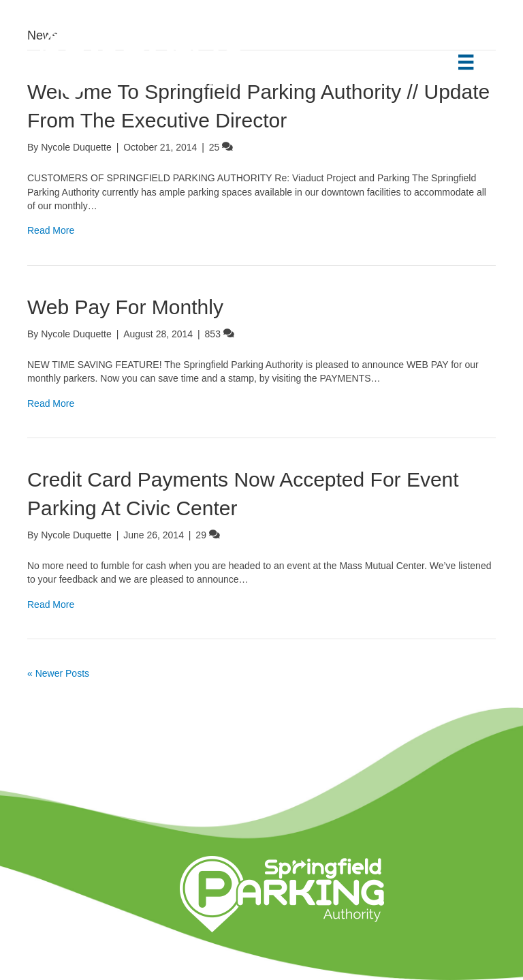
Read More (51, 230)
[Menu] (466, 62)
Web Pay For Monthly (125, 307)
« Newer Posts (58, 673)
